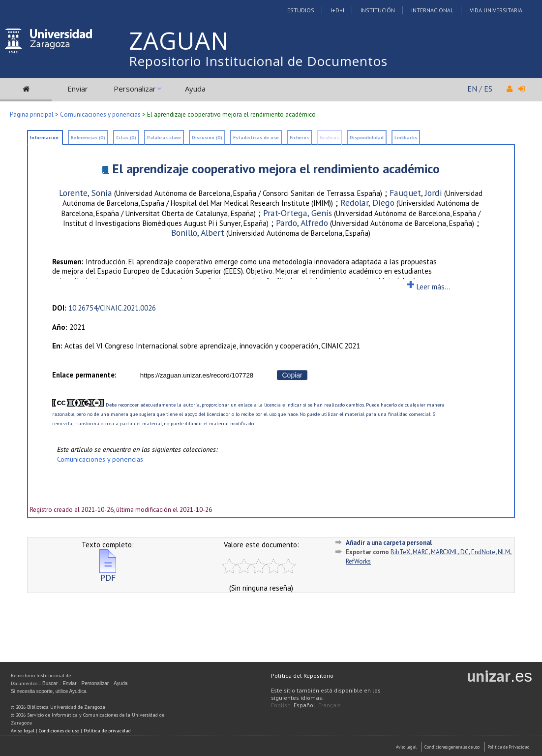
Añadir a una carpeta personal (389, 543)
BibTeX (400, 552)
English (281, 705)
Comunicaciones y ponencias (100, 114)
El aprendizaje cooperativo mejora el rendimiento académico (276, 169)
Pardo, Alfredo (302, 223)
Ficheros (299, 138)
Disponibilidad (367, 138)
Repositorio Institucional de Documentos (258, 61)
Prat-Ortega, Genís (298, 213)
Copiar (292, 375)
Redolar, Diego (367, 203)
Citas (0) (126, 138)
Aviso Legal (406, 747)
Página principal (32, 114)
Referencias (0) (88, 138)
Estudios (301, 10)
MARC (421, 552)
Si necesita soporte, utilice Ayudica (49, 691)
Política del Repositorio (302, 676)
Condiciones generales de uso (452, 747)
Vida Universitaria (496, 10)
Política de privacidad (107, 731)
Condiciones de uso (59, 731)
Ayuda (195, 89)
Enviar (78, 89)
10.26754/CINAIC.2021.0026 (112, 308)
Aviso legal (23, 731)
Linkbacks (406, 138)
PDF (108, 574)
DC (465, 552)
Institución (378, 10)
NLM (504, 552)
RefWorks (358, 561)
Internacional (432, 10)
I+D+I (337, 10)
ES (488, 89)
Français (330, 705)
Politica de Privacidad (509, 747)
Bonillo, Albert (198, 233)
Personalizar (135, 89)
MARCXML (444, 552)
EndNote (483, 552)
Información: (45, 138)
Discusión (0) (207, 138)
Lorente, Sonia (86, 193)
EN (472, 89)
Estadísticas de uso (256, 138)
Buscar (50, 683)
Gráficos (329, 138)
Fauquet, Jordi (416, 193)
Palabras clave (164, 138)
